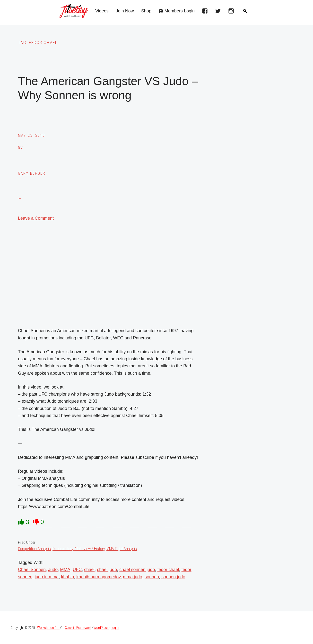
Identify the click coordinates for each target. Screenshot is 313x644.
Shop (146, 11)
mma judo (133, 577)
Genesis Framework (78, 628)
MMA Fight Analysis (122, 549)
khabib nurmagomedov (98, 577)
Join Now (125, 11)
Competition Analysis (34, 549)
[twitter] (219, 12)
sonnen (152, 577)
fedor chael (168, 570)
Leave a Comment (36, 218)
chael (89, 570)
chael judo (107, 570)
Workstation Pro (48, 628)
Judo (53, 570)
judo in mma (47, 577)
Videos (102, 11)
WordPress (101, 628)
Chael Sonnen (32, 570)
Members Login (180, 11)
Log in (115, 628)
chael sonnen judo (137, 570)
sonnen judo (173, 577)
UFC (77, 570)
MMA (65, 570)
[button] (245, 11)
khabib (67, 577)
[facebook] (206, 12)
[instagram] (232, 12)
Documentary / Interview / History (79, 549)
